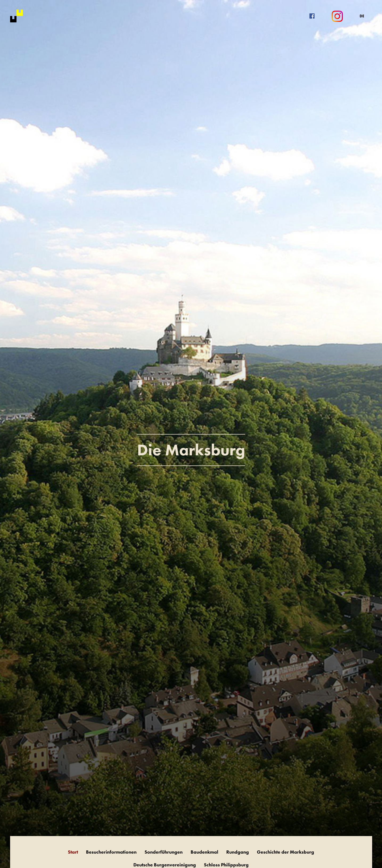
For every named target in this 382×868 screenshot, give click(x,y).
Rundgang (238, 852)
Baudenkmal (204, 852)
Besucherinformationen (111, 852)
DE (362, 16)
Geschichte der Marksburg (286, 852)
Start (73, 852)
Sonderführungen (164, 852)
